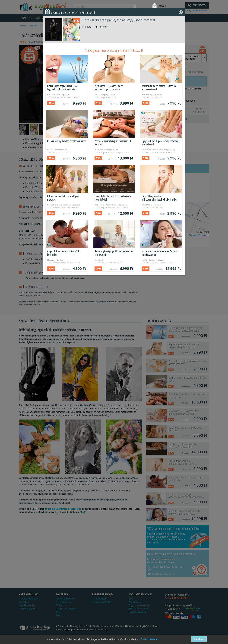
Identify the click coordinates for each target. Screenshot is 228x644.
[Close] (181, 12)
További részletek (149, 639)
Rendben (199, 639)
